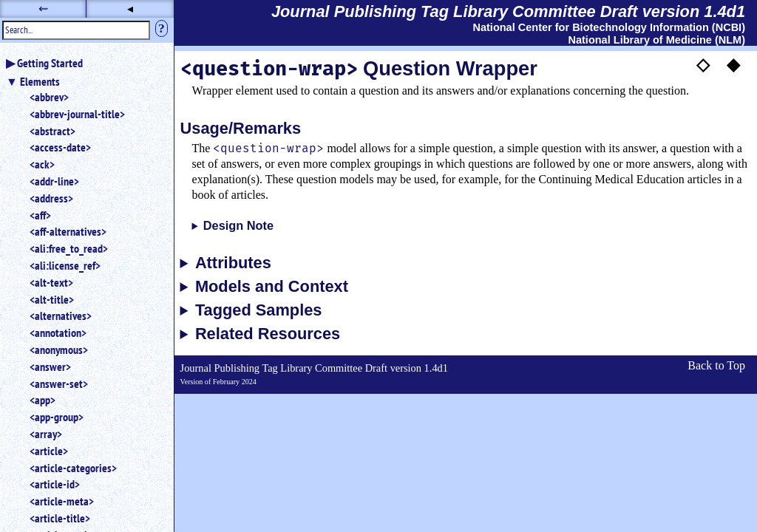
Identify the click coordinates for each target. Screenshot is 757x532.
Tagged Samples (259, 310)
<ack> (42, 164)
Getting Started (50, 63)
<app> (43, 400)
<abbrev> (49, 97)
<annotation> (58, 332)
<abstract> (52, 131)
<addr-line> (54, 181)
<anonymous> (59, 349)
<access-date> (60, 147)
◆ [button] (733, 64)
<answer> (50, 366)
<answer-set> (59, 383)
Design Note (238, 225)
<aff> (40, 215)
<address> (51, 198)
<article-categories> (73, 468)
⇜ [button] (43, 8)
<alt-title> (52, 299)
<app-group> (57, 417)
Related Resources (268, 334)
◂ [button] (130, 8)
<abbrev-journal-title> (77, 114)
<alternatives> (61, 316)
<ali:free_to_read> (69, 248)
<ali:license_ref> (65, 265)
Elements (40, 81)
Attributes (233, 263)
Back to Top (716, 365)
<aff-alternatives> (68, 231)
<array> (46, 434)
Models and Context (272, 287)
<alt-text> (51, 282)
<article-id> (55, 484)
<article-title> (60, 518)
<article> (49, 451)
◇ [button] (703, 64)
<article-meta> (62, 501)
